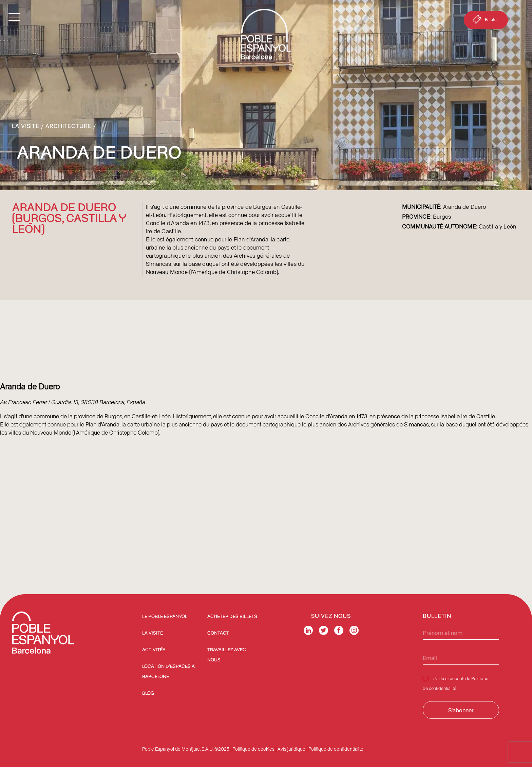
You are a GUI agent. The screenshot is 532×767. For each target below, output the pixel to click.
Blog (148, 693)
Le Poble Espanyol (165, 617)
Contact (218, 633)
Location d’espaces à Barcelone (168, 672)
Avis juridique (291, 749)
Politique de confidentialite (336, 749)
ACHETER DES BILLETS (232, 617)
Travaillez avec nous (227, 655)
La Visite (26, 126)
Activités (154, 650)
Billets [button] (484, 21)
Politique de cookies (253, 749)
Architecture (69, 126)
